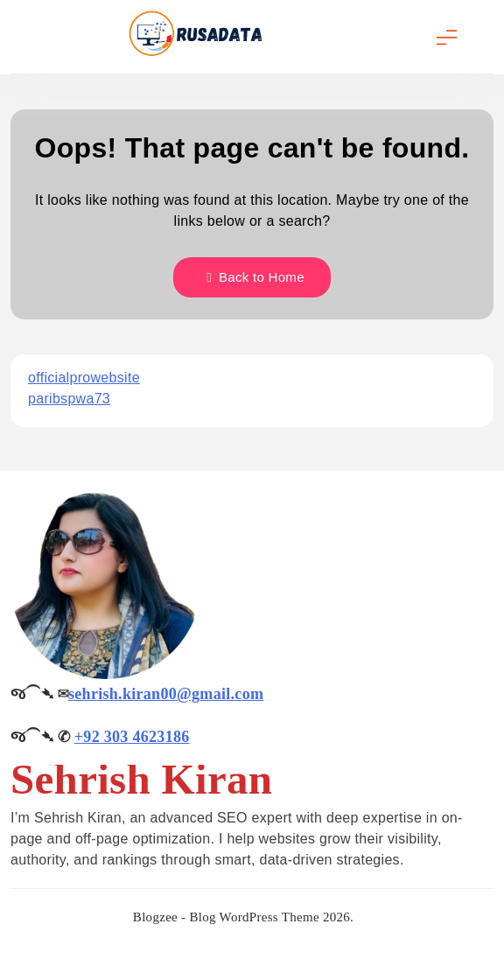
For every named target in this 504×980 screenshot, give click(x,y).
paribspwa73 (69, 399)
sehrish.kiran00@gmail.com (166, 694)
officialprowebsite (84, 378)
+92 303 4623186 (132, 737)
